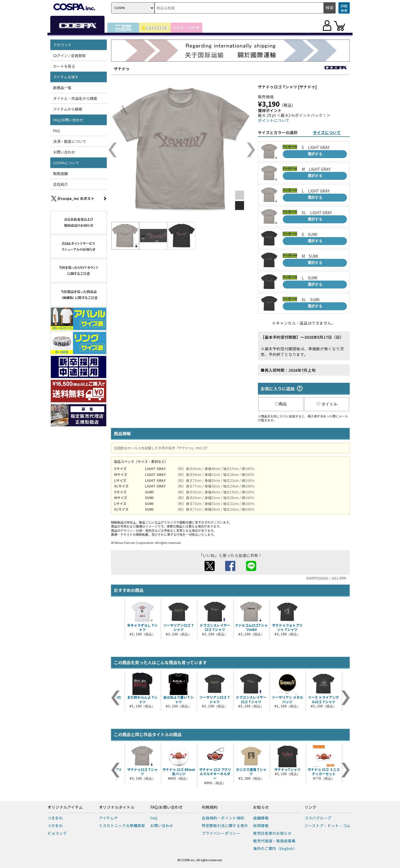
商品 (281, 404)
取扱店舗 (60, 173)
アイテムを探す (66, 77)
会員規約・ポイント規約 (223, 818)
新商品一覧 (62, 88)
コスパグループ (318, 818)
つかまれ (55, 826)
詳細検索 (344, 8)
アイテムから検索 (68, 109)
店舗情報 (261, 818)
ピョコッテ (57, 833)
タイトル (327, 404)
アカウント (62, 45)
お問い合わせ (64, 152)
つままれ (55, 818)
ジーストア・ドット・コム (328, 826)
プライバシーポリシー (221, 833)
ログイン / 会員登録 (69, 55)
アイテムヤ (108, 818)
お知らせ (261, 807)
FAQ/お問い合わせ (68, 120)
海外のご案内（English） (275, 848)
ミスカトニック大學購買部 (122, 826)
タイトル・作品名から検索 (75, 98)
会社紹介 (60, 184)
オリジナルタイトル (117, 807)
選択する (315, 154)
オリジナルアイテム (65, 807)
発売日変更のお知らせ (272, 833)
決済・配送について (70, 141)
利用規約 (210, 807)
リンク (310, 807)
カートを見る (64, 66)
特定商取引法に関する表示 (225, 826)
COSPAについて (66, 163)
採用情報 (261, 826)
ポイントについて (274, 120)
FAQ (56, 131)
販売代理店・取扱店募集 (274, 841)
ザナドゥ (122, 69)
